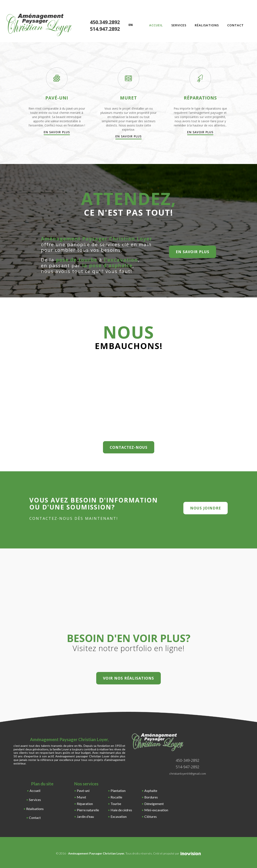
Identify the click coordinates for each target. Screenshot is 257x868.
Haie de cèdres (121, 810)
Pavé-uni (83, 791)
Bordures (151, 797)
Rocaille (116, 797)
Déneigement (154, 804)
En (131, 25)
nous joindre (206, 508)
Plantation (118, 791)
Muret (81, 797)
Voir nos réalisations (128, 678)
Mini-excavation (156, 810)
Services (179, 25)
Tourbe (116, 804)
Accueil (156, 25)
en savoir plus (193, 252)
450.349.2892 (105, 22)
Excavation (119, 816)
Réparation (85, 804)
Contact (235, 25)
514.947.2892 (105, 29)
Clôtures (151, 816)
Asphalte (151, 791)
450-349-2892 (188, 760)
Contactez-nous (129, 447)
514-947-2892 (188, 767)
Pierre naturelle (88, 810)
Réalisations (207, 25)
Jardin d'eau (85, 816)
